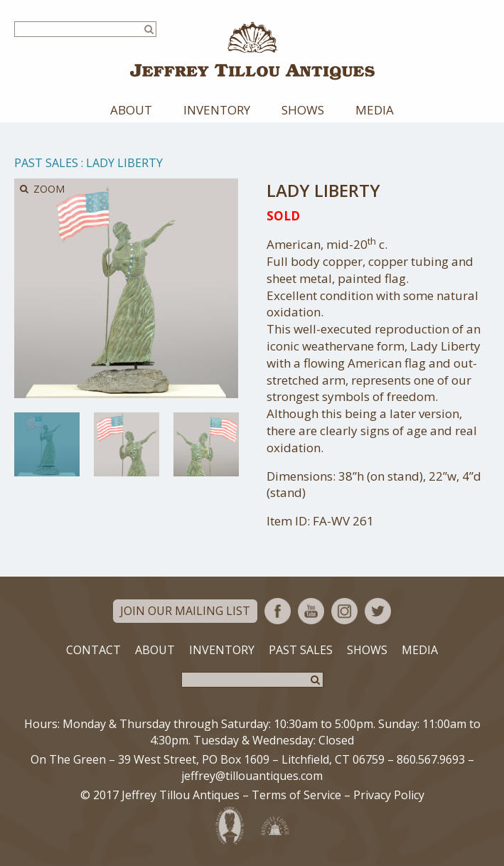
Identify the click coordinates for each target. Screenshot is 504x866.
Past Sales (46, 163)
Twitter (378, 611)
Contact (93, 650)
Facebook (278, 611)
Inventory (217, 110)
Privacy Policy (389, 795)
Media (375, 110)
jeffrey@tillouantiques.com (252, 776)
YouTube (311, 611)
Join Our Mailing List (185, 611)
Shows (303, 110)
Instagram (344, 611)
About (131, 110)
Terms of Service (296, 795)
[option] (47, 444)
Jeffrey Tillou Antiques (252, 51)
